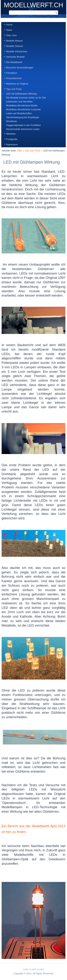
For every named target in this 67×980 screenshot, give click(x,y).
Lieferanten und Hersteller (19, 102)
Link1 (26, 969)
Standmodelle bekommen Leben (23, 129)
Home (9, 25)
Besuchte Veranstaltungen (20, 68)
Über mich (12, 35)
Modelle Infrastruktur (17, 51)
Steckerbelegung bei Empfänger (23, 117)
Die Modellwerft (14, 62)
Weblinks (11, 134)
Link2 (33, 969)
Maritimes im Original (17, 84)
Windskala (11, 121)
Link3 (41, 969)
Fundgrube (12, 139)
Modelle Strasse (15, 46)
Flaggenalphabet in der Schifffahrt (23, 125)
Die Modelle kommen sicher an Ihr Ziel (26, 98)
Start (19, 151)
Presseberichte (14, 78)
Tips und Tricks (14, 89)
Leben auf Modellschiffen (19, 113)
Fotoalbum (12, 73)
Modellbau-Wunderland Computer (23, 109)
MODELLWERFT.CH (33, 5)
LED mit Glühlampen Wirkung (21, 94)
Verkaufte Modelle (16, 57)
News (9, 30)
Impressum (12, 145)
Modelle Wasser (15, 41)
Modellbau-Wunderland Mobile (22, 105)
